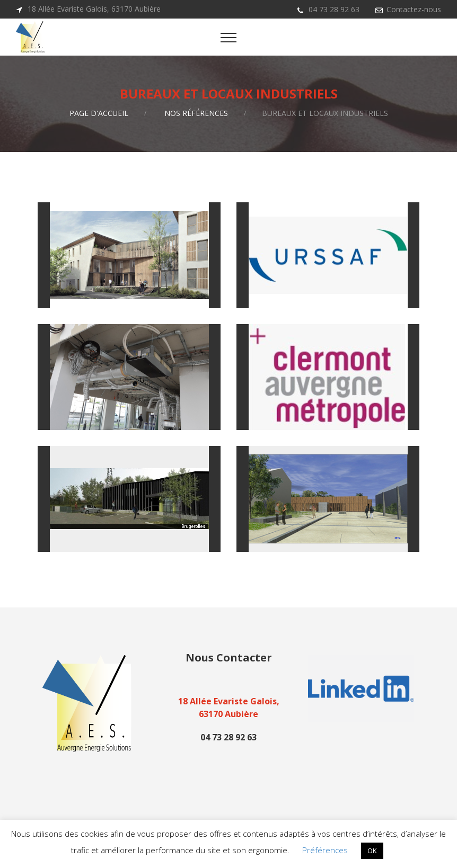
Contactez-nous (414, 9)
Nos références (196, 113)
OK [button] (372, 851)
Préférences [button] (325, 850)
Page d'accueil (99, 113)
